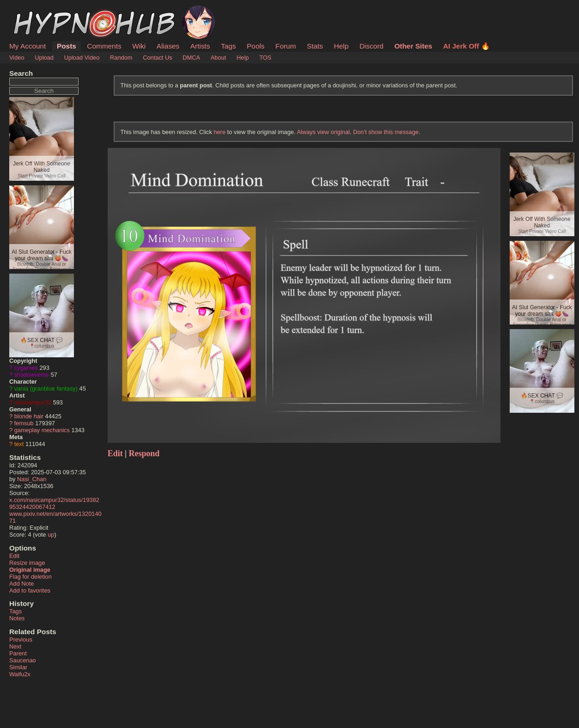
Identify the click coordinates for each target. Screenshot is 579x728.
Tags (228, 46)
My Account (27, 46)
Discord (372, 46)
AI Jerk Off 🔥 (466, 46)
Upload (44, 58)
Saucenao (23, 660)
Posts (67, 46)
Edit (14, 556)
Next (15, 646)
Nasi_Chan (32, 479)
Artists (200, 46)
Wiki (139, 46)
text (19, 444)
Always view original (323, 132)
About (218, 58)
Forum (286, 46)
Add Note (21, 584)
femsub (24, 423)
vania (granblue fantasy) (46, 388)
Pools (256, 46)
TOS (265, 58)
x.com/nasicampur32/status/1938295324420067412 (54, 503)
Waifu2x (20, 674)
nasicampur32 (33, 402)
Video (17, 58)
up (51, 535)
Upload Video (82, 58)
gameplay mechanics (42, 430)
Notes (17, 618)
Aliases (168, 46)
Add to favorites (30, 590)
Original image (30, 570)
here (219, 132)
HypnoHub (35, 11)
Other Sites (413, 46)
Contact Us (157, 58)
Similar (18, 667)
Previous (21, 639)
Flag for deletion (30, 577)
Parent (18, 653)
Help (341, 46)
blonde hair (29, 416)
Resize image (27, 563)
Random (121, 58)
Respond (144, 453)
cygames (26, 368)
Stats (315, 46)
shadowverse (32, 375)
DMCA (191, 58)
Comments (104, 46)
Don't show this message (386, 132)
